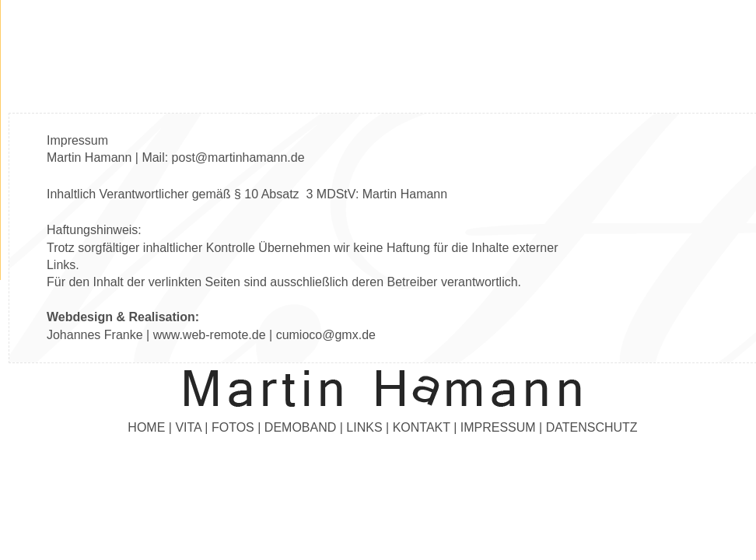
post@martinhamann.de (238, 157)
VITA (188, 427)
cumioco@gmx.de (326, 335)
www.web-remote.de (210, 335)
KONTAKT (422, 427)
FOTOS (233, 427)
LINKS (364, 427)
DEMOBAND (300, 427)
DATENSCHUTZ (592, 427)
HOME (146, 427)
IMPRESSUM (498, 427)
